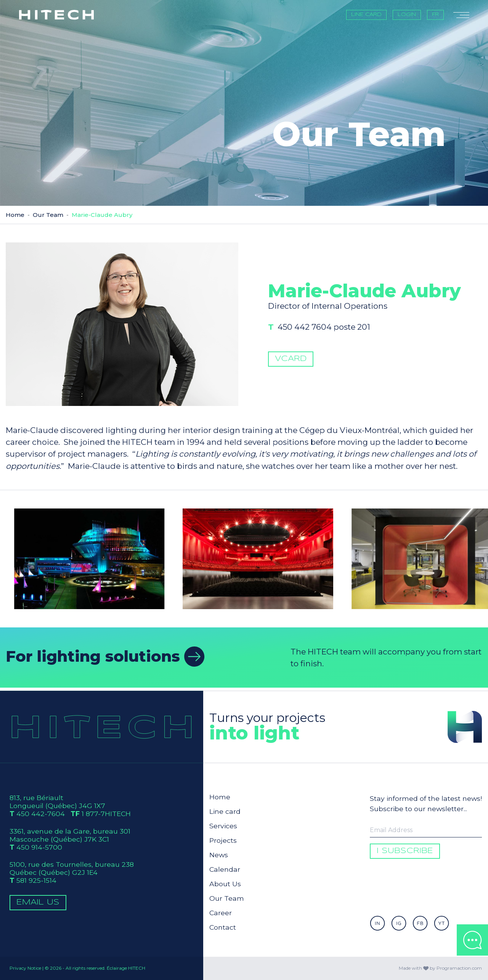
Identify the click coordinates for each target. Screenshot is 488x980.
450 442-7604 (41, 814)
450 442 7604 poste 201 (332, 346)
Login (407, 15)
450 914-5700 (39, 847)
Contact (223, 927)
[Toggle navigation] (461, 15)
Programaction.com (459, 968)
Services (223, 826)
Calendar (225, 869)
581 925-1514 (36, 880)
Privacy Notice (25, 968)
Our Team (48, 215)
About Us (225, 884)
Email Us (38, 902)
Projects (223, 840)
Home (15, 215)
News (219, 855)
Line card (366, 15)
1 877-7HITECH (106, 814)
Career (221, 913)
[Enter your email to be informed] (426, 830)
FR (435, 15)
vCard (291, 378)
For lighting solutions (105, 656)
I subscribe (405, 851)
